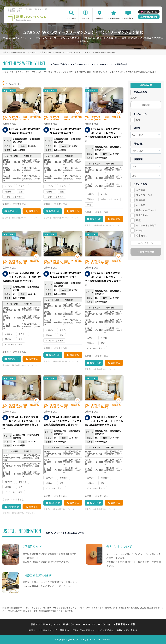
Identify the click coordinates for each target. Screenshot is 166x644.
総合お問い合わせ (149, 17)
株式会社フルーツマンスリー (25, 217)
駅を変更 (146, 105)
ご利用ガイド (128, 18)
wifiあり (140, 230)
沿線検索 (85, 18)
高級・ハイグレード (146, 210)
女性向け (141, 190)
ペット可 (141, 205)
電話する (33, 211)
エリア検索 (71, 18)
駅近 (138, 220)
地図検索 (100, 18)
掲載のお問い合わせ (127, 630)
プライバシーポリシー (83, 630)
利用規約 (64, 630)
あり (138, 120)
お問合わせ (13, 211)
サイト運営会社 (106, 630)
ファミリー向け (144, 195)
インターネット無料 (146, 225)
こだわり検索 (114, 18)
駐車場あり (142, 235)
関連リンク (34, 630)
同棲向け (141, 200)
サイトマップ (50, 630)
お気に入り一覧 (150, 12)
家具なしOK (142, 215)
